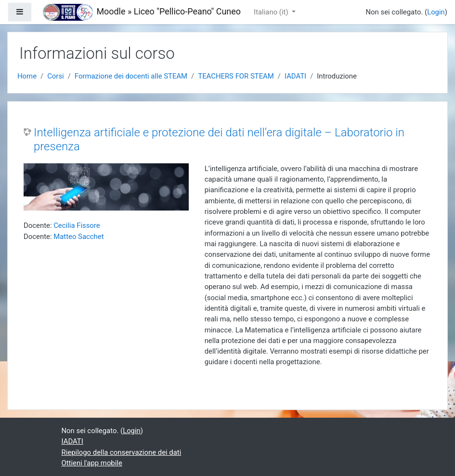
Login (436, 12)
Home (27, 76)
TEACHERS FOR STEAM (236, 76)
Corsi (56, 76)
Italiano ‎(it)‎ (272, 12)
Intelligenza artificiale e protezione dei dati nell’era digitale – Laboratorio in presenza (219, 139)
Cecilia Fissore (77, 225)
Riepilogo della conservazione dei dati (122, 452)
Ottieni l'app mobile (92, 463)
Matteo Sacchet (78, 237)
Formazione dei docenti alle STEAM (131, 76)
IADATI (295, 76)
